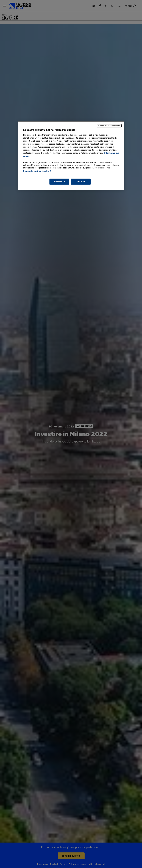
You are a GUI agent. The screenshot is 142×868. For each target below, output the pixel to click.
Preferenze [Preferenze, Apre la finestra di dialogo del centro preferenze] (59, 181)
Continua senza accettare (109, 126)
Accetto (81, 181)
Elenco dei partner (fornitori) (37, 171)
